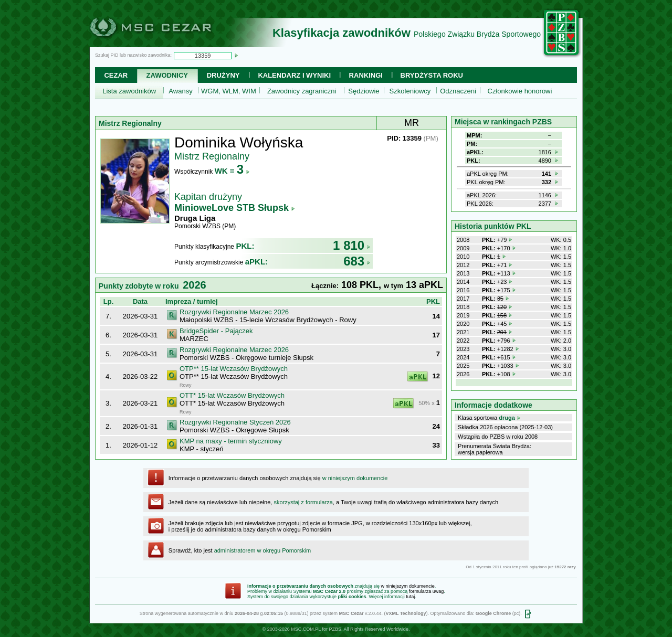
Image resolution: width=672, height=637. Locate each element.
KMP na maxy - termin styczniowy (231, 441)
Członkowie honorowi (520, 91)
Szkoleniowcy (410, 91)
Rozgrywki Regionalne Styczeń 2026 (235, 422)
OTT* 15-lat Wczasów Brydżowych (232, 395)
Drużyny (223, 75)
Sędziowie (364, 91)
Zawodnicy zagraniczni (302, 91)
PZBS (335, 629)
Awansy (180, 91)
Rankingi (366, 75)
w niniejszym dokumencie (355, 478)
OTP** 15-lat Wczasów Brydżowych (234, 369)
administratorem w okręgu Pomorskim (263, 550)
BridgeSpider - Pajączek (216, 331)
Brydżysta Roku (432, 75)
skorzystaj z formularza (303, 502)
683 (357, 261)
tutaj (410, 597)
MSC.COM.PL (306, 629)
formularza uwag (427, 591)
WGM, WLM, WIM (229, 91)
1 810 (352, 245)
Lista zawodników (129, 91)
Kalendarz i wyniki (294, 75)
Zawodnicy (167, 75)
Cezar (116, 75)
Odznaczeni (458, 91)
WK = (232, 171)
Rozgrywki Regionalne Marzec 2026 (234, 312)
